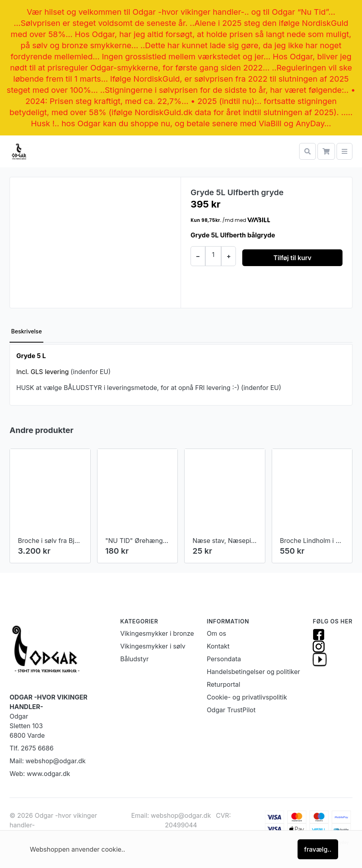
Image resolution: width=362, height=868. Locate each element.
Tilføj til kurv (292, 258)
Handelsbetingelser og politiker (254, 672)
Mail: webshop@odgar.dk (48, 761)
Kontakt (218, 646)
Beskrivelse (26, 331)
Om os (217, 633)
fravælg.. (318, 849)
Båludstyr (134, 659)
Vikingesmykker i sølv (153, 646)
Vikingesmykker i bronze (157, 633)
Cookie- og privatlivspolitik (247, 697)
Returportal (224, 684)
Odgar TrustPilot (231, 710)
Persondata (224, 659)
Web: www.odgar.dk (40, 774)
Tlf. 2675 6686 (32, 748)
